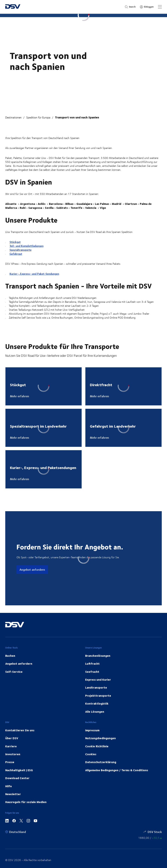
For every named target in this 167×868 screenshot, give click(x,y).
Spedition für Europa (38, 117)
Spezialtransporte (21, 250)
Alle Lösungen (95, 712)
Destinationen (13, 117)
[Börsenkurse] (150, 838)
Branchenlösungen (98, 656)
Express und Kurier (98, 680)
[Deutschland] (16, 832)
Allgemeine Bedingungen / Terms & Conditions (117, 770)
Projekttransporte (98, 696)
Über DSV (12, 738)
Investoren (13, 754)
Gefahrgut (16, 254)
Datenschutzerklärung (101, 762)
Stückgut (15, 242)
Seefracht (92, 672)
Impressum (92, 730)
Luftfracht (92, 664)
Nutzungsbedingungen (100, 738)
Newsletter (13, 794)
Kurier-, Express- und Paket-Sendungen (34, 274)
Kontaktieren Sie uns (20, 730)
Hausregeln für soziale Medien (26, 802)
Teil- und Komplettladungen (27, 246)
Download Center (17, 778)
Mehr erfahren (20, 396)
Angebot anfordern (32, 569)
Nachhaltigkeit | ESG (19, 770)
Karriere (11, 746)
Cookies (91, 754)
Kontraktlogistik (97, 703)
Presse (10, 762)
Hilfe (9, 786)
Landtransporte (96, 687)
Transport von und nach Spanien (77, 117)
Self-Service (14, 672)
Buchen (10, 656)
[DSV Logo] (13, 7)
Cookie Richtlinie (97, 746)
